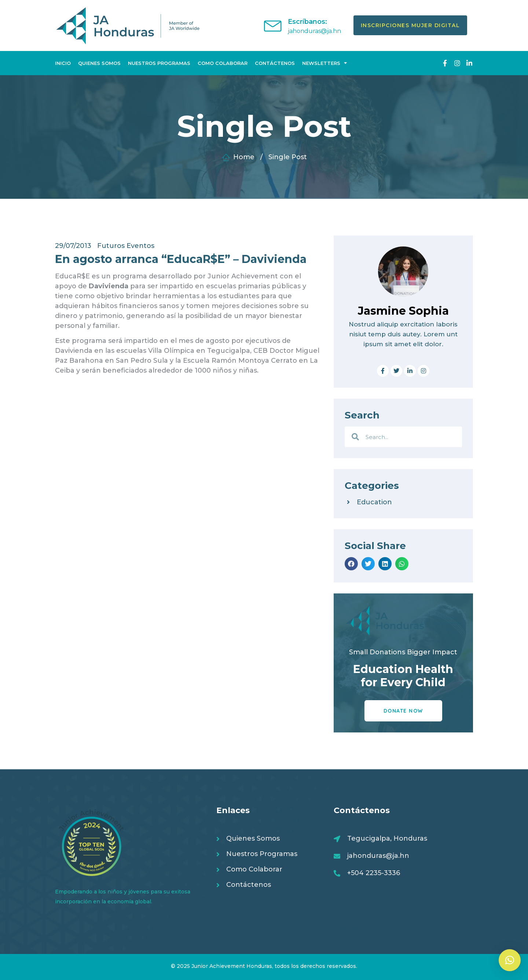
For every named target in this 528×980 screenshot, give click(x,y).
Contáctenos (275, 63)
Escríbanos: (307, 22)
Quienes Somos (99, 63)
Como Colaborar (223, 63)
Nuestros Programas (159, 63)
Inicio (63, 63)
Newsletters (324, 63)
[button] (351, 564)
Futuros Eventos (126, 246)
